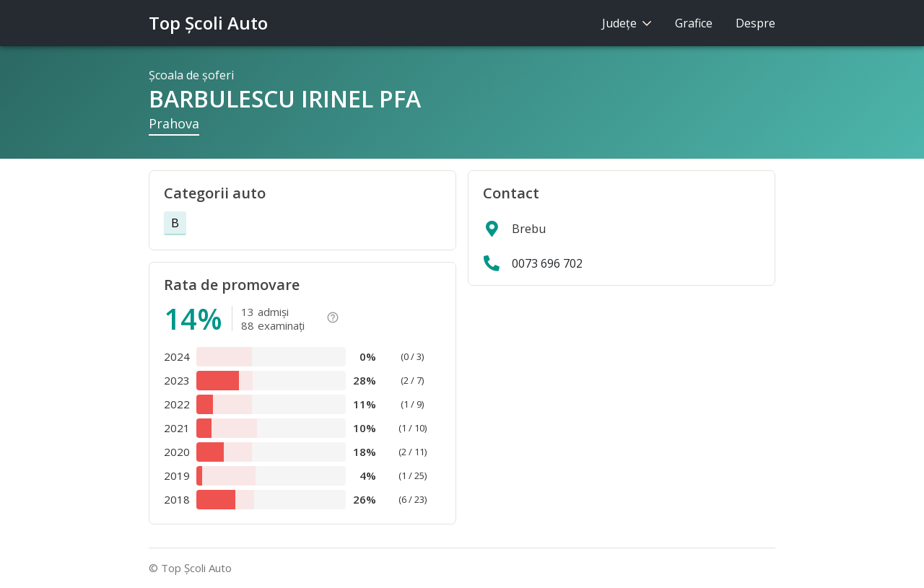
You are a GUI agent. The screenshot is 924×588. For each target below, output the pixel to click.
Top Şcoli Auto (208, 23)
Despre (755, 23)
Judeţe (627, 23)
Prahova (174, 123)
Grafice (694, 23)
